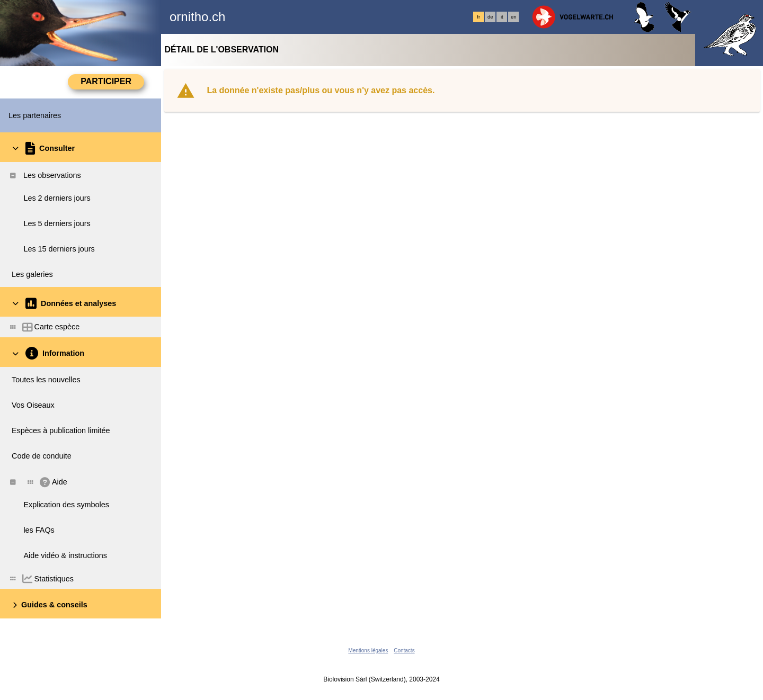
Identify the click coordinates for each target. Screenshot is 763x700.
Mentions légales (368, 650)
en (513, 17)
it (502, 17)
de (490, 17)
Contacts (404, 650)
